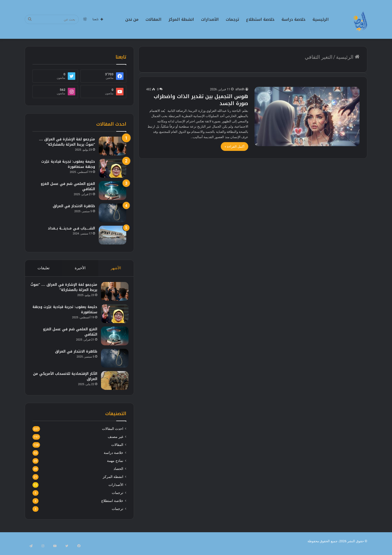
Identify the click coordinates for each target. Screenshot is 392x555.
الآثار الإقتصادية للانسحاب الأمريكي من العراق (66, 379)
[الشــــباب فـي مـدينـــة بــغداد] (112, 235)
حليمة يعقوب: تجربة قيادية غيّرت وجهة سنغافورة (68, 164)
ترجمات (232, 19)
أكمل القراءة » (234, 147)
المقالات (153, 19)
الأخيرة (80, 268)
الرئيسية (321, 19)
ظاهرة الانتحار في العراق (74, 206)
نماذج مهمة (115, 465)
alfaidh (240, 89)
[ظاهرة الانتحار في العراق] (112, 213)
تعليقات (43, 268)
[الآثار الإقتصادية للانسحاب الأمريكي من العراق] (112, 383)
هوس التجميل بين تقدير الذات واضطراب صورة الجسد (201, 100)
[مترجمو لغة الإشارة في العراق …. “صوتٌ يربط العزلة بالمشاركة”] (112, 146)
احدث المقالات (112, 433)
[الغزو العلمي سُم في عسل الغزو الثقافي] (112, 191)
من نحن (132, 19)
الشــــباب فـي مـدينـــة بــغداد (71, 228)
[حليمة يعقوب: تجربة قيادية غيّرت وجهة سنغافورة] (112, 168)
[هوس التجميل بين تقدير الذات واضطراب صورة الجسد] (307, 116)
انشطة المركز (181, 19)
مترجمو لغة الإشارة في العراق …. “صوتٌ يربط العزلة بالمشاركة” (67, 142)
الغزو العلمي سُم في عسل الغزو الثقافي (68, 186)
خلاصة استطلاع (260, 19)
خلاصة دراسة (293, 19)
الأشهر (116, 268)
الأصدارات (210, 19)
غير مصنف (115, 441)
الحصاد (118, 473)
